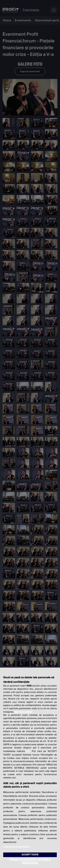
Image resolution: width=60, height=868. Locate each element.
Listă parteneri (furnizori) (16, 847)
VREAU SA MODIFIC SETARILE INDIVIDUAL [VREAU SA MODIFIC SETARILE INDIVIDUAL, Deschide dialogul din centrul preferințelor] (30, 861)
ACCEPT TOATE (30, 855)
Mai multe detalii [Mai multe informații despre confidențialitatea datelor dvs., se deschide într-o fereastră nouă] (23, 712)
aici (28, 751)
